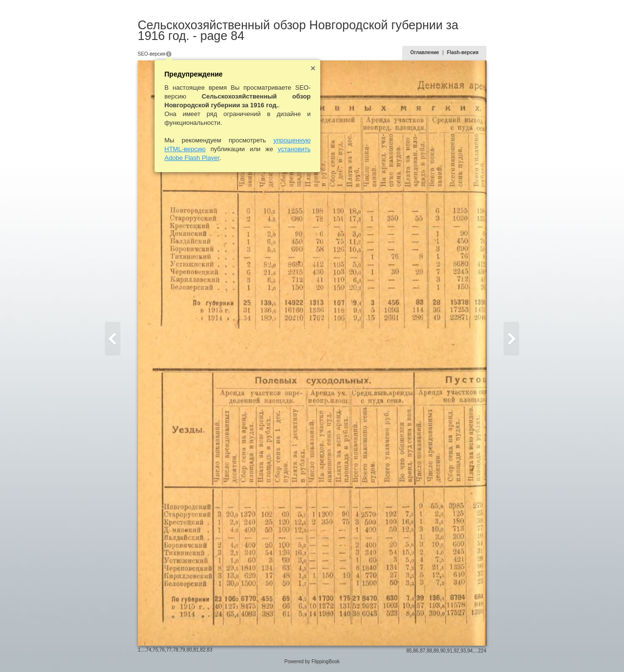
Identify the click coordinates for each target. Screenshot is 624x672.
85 (409, 651)
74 (148, 650)
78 (176, 650)
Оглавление (424, 52)
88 (429, 651)
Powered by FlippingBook (312, 662)
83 (209, 650)
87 (422, 651)
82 (203, 650)
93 (463, 651)
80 (189, 650)
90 (443, 651)
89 (436, 651)
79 (183, 650)
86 (416, 651)
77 (169, 650)
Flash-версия (463, 52)
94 (470, 651)
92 (457, 651)
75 (155, 650)
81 (196, 650)
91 (450, 651)
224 (482, 651)
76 (162, 650)
